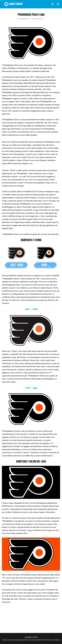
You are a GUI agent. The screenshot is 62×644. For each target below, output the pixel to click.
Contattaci (56, 640)
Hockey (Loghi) (38, 19)
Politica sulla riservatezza (11, 640)
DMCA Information (44, 640)
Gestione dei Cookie (29, 640)
